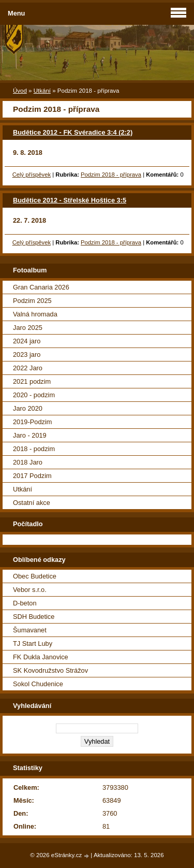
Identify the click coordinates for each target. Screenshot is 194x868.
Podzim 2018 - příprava (111, 175)
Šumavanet (30, 630)
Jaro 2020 (28, 408)
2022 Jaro (28, 368)
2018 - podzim (34, 449)
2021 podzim (32, 381)
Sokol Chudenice (38, 684)
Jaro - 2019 (30, 435)
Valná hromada (35, 314)
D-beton (25, 603)
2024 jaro (27, 341)
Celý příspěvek (32, 175)
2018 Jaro (28, 462)
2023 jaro (27, 355)
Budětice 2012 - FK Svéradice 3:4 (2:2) (73, 132)
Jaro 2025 (28, 328)
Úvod (20, 91)
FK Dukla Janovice (41, 657)
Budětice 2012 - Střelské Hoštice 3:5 (70, 200)
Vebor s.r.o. (30, 590)
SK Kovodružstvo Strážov (50, 670)
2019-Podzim (32, 422)
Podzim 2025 (32, 301)
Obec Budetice (35, 576)
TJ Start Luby (33, 643)
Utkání (42, 91)
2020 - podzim (34, 395)
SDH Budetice (34, 617)
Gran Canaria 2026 (41, 287)
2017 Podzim (32, 476)
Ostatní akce (32, 503)
